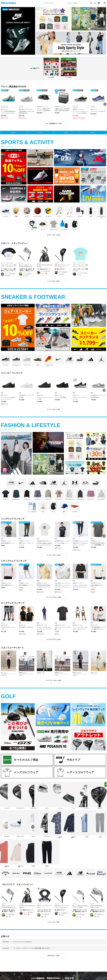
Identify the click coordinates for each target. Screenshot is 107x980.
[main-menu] (105, 3)
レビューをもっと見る (53, 281)
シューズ (40, 133)
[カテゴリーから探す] (75, 3)
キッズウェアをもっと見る (53, 639)
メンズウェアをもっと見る (53, 555)
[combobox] (54, 3)
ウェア (66, 133)
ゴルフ (92, 133)
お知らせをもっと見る (53, 955)
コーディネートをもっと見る (53, 680)
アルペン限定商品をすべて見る (54, 123)
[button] (105, 104)
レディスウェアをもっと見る (53, 597)
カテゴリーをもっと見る (54, 235)
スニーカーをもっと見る (54, 409)
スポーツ (13, 133)
